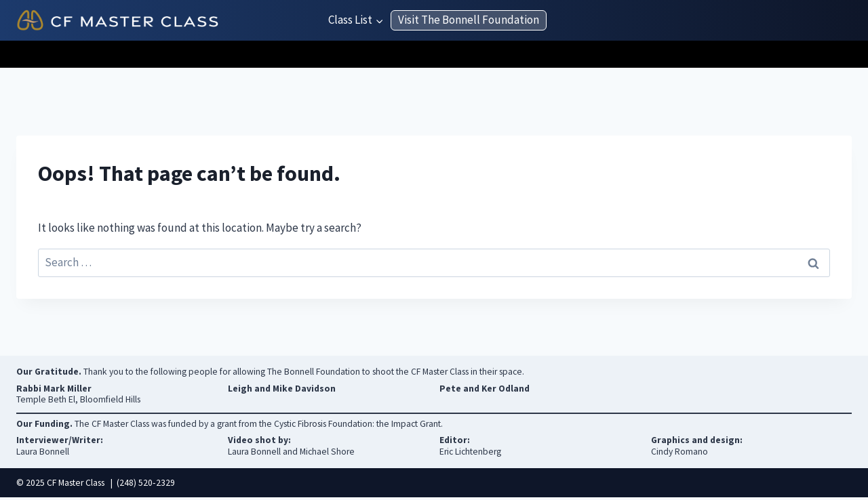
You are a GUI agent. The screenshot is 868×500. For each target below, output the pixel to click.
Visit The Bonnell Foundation (469, 20)
